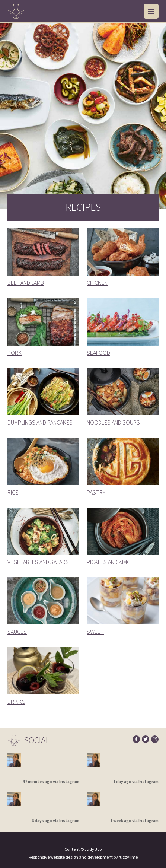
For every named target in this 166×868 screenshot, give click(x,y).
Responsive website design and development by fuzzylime (83, 857)
